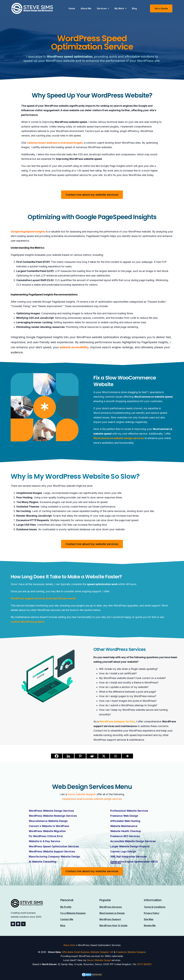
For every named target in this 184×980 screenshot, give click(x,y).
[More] (127, 756)
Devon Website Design (99, 960)
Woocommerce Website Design (48, 821)
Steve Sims (69, 945)
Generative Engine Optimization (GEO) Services (134, 862)
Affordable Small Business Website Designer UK (88, 952)
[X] (104, 756)
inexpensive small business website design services (92, 799)
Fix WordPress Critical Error (46, 836)
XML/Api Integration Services (129, 856)
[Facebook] (57, 756)
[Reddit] (92, 756)
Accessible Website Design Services (133, 841)
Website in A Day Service (44, 841)
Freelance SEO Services (125, 836)
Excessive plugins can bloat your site (61, 502)
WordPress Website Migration (47, 831)
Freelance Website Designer (131, 952)
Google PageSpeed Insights (28, 232)
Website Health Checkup (126, 831)
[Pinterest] (80, 756)
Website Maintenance (124, 826)
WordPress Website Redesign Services (53, 816)
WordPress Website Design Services (51, 811)
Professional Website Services (129, 811)
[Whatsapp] (116, 756)
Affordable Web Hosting (125, 821)
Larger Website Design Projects (130, 846)
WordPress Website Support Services (52, 851)
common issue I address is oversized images (55, 143)
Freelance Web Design (124, 816)
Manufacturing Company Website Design (54, 856)
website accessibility (74, 347)
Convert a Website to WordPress (49, 826)
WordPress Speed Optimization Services (54, 846)
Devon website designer (82, 794)
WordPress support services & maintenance (119, 740)
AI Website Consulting (43, 861)
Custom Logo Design (123, 851)
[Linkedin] (68, 756)
